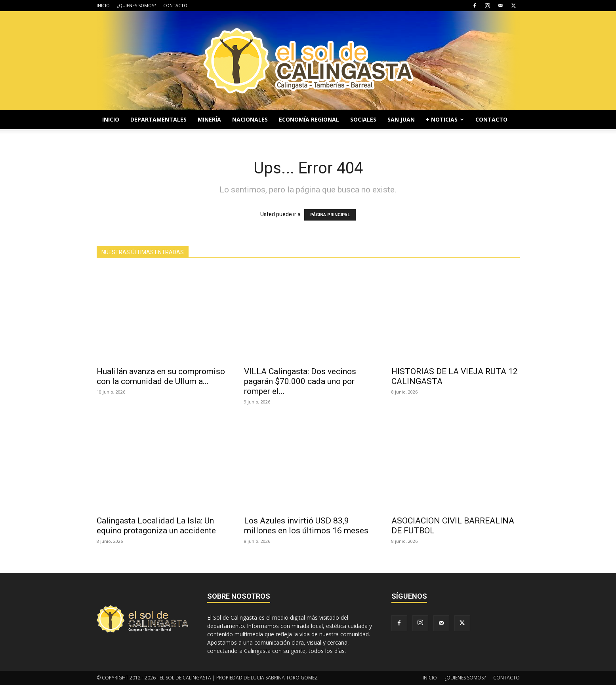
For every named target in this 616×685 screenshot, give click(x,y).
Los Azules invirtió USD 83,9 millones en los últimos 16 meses (306, 526)
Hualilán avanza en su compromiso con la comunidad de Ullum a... (161, 376)
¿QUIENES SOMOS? (136, 5)
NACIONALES (250, 119)
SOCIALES (363, 119)
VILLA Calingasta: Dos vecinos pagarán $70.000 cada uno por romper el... (300, 381)
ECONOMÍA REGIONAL (309, 119)
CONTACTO (175, 5)
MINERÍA (209, 119)
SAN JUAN (401, 119)
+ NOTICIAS (445, 119)
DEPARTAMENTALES (158, 119)
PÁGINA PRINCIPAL (330, 215)
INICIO (103, 5)
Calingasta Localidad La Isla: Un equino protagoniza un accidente (156, 526)
